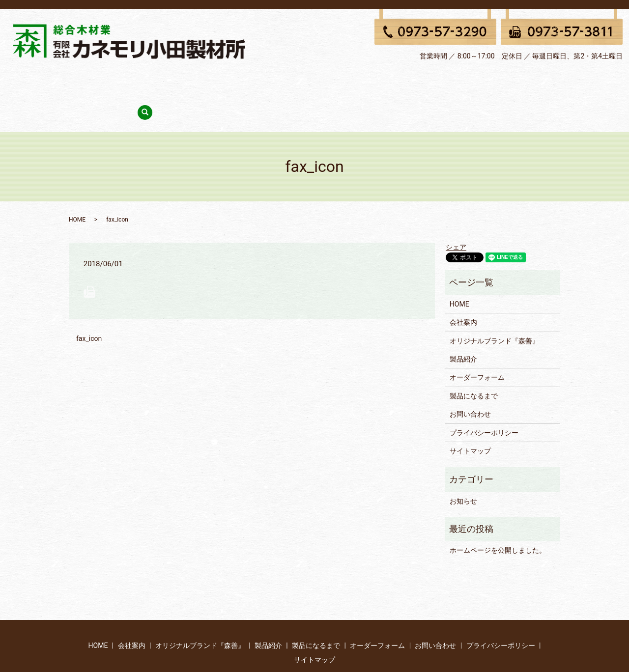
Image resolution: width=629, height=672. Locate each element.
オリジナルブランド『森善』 (231, 82)
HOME (121, 82)
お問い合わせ (482, 82)
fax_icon (89, 305)
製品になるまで (355, 82)
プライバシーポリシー (484, 398)
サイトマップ (470, 417)
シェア (456, 213)
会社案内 (159, 82)
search (517, 83)
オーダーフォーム (420, 82)
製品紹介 (303, 82)
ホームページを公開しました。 (498, 516)
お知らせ (463, 467)
